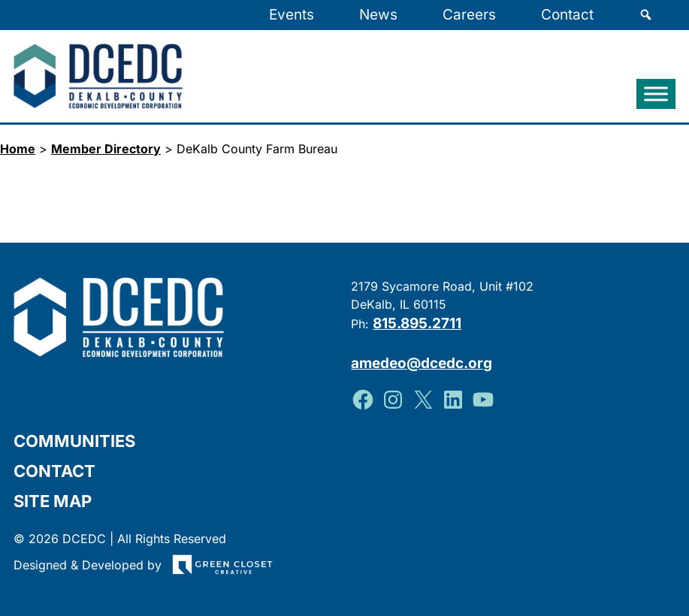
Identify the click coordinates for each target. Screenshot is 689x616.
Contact (567, 15)
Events (292, 15)
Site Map (53, 500)
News (378, 15)
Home (18, 149)
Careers (469, 15)
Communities (74, 440)
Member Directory (106, 149)
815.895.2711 (418, 323)
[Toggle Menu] (656, 94)
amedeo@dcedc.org (422, 362)
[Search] (646, 15)
